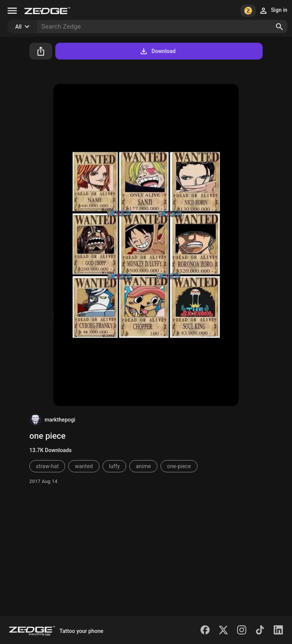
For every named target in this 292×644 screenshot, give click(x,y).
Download (157, 51)
